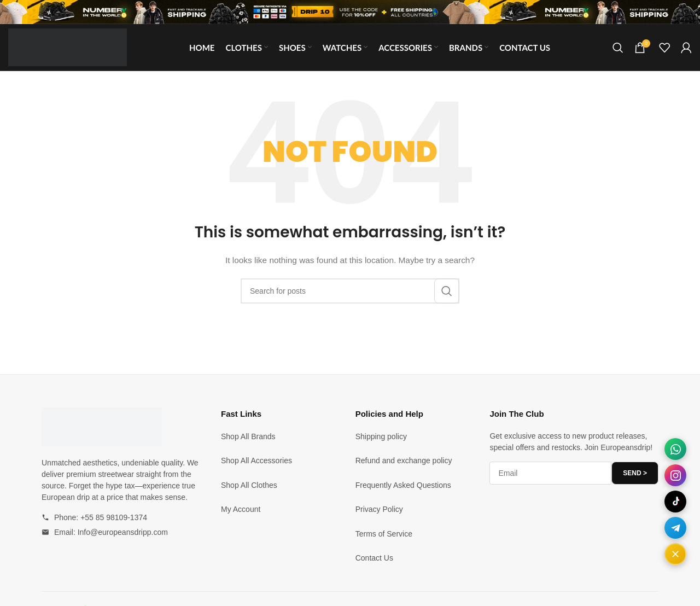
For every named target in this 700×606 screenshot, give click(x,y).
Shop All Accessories (256, 461)
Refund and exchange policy (404, 461)
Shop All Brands (248, 436)
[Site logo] (68, 46)
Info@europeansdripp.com (123, 532)
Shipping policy (381, 436)
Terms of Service (384, 534)
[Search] (618, 48)
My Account (241, 509)
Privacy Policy (379, 509)
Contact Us (374, 558)
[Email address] (550, 473)
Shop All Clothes (249, 485)
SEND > (635, 473)
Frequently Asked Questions (403, 485)
